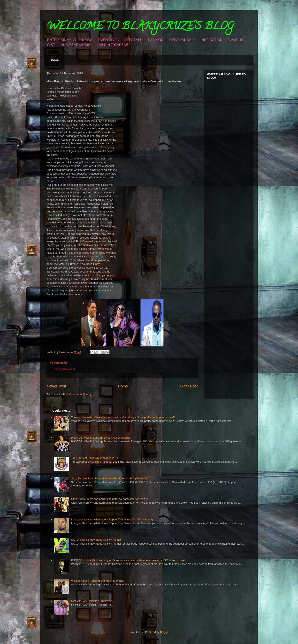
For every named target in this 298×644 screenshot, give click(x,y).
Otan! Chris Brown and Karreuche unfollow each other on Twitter (109, 499)
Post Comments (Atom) (77, 394)
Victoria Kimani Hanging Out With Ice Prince (97, 581)
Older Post (189, 386)
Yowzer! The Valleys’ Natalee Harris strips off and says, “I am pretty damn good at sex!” (123, 417)
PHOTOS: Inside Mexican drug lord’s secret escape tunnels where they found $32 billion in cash (128, 560)
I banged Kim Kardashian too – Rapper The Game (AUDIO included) (112, 519)
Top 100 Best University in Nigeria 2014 (95, 458)
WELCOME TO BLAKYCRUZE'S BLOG (140, 27)
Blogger (165, 632)
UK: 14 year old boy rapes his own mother (96, 540)
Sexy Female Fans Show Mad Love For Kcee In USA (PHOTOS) (110, 478)
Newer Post (56, 386)
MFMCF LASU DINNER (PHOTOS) (92, 601)
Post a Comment (65, 369)
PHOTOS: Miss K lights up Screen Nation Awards (100, 438)
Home (54, 60)
